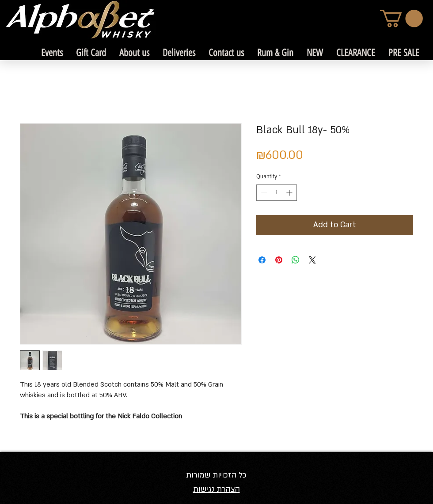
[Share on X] (312, 260)
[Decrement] (263, 193)
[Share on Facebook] (262, 260)
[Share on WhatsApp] (296, 260)
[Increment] (290, 193)
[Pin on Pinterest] (279, 260)
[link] (401, 19)
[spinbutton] (277, 193)
